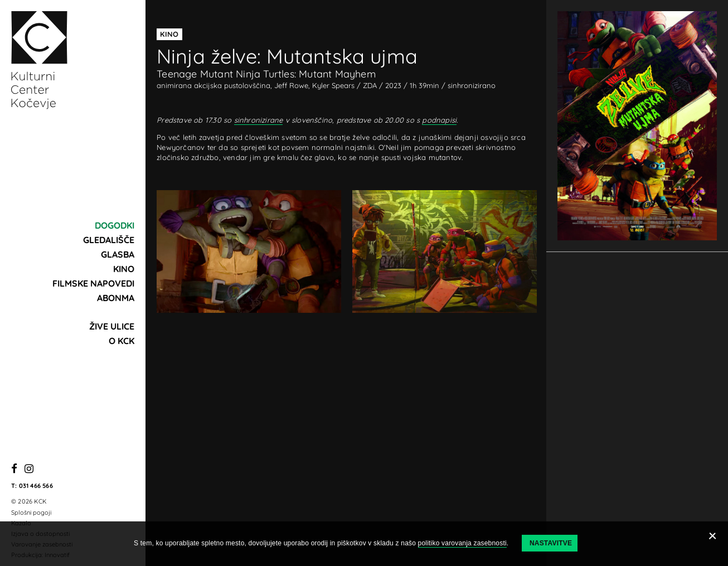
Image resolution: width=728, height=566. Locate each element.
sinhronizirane (259, 120)
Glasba (118, 254)
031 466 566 (36, 486)
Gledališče (109, 240)
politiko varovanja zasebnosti (462, 543)
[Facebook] (14, 469)
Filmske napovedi (93, 283)
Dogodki (115, 225)
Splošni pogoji (31, 512)
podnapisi (439, 120)
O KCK (122, 341)
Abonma (116, 298)
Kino (124, 269)
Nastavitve (551, 543)
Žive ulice (112, 326)
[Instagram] (29, 469)
